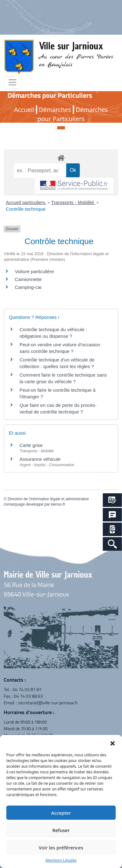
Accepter (61, 813)
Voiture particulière (34, 271)
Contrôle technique (26, 209)
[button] (113, 743)
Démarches (55, 110)
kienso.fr (58, 504)
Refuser (61, 830)
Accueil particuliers (26, 202)
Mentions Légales (61, 860)
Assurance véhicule (40, 459)
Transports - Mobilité (73, 202)
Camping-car (28, 287)
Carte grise (31, 445)
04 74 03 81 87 (27, 689)
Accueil (24, 110)
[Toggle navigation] (13, 82)
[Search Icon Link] (112, 544)
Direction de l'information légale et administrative (48, 499)
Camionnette (28, 279)
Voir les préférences (61, 847)
